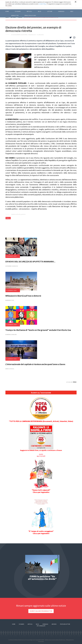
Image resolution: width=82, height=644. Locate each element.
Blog (37, 624)
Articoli (30, 624)
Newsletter (15, 15)
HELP (72, 11)
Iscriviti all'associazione (41, 393)
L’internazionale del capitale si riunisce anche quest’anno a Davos (35, 364)
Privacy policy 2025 (30, 15)
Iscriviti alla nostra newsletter (41, 611)
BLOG (40, 11)
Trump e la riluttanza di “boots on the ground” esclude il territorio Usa (38, 330)
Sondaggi (61, 11)
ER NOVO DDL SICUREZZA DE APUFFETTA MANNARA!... (30, 262)
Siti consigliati (41, 626)
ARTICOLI (29, 11)
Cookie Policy (42, 4)
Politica (8, 218)
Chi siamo (18, 11)
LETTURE (50, 11)
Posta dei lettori (65, 624)
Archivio (54, 624)
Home (7, 11)
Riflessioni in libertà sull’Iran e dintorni (23, 296)
